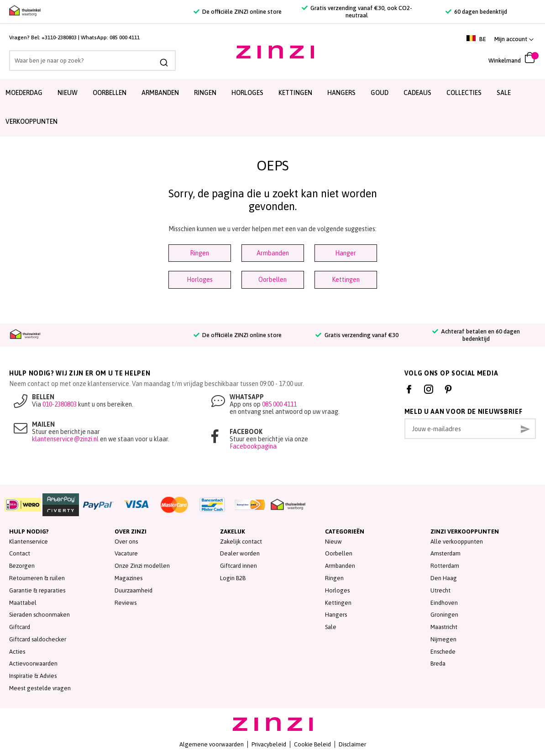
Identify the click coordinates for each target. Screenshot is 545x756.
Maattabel (23, 603)
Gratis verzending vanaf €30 (357, 335)
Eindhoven (444, 603)
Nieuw (68, 93)
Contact (20, 553)
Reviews (126, 603)
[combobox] (85, 61)
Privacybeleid (269, 744)
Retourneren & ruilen (37, 578)
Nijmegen (443, 639)
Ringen (205, 93)
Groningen (444, 615)
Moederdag (24, 93)
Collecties (464, 93)
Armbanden (160, 93)
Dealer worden (240, 553)
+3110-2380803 (59, 37)
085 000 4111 (125, 37)
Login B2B (233, 578)
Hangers (341, 93)
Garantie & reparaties (37, 590)
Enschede (443, 652)
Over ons (126, 542)
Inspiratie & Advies (33, 676)
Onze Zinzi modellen (142, 566)
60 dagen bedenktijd (476, 12)
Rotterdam (445, 566)
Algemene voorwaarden (212, 744)
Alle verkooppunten (457, 542)
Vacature (126, 553)
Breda (438, 663)
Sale (331, 627)
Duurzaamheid (134, 590)
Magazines (128, 578)
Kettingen (295, 93)
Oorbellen (110, 93)
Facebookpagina (253, 446)
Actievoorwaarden (33, 663)
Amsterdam (445, 553)
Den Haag (444, 578)
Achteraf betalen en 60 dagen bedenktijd (476, 335)
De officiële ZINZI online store (238, 12)
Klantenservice (29, 542)
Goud (380, 93)
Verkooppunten (31, 122)
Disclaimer (352, 744)
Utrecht (440, 590)
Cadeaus (417, 93)
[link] (514, 39)
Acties (17, 652)
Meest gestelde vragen (40, 688)
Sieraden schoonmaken (39, 615)
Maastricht (444, 627)
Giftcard (20, 627)
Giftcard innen (238, 566)
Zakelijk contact (241, 542)
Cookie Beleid (312, 744)
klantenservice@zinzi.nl (65, 439)
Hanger (346, 253)
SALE (504, 93)
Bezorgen (22, 566)
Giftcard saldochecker (38, 639)
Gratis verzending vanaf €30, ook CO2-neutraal (357, 12)
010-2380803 (60, 404)
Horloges (247, 93)
